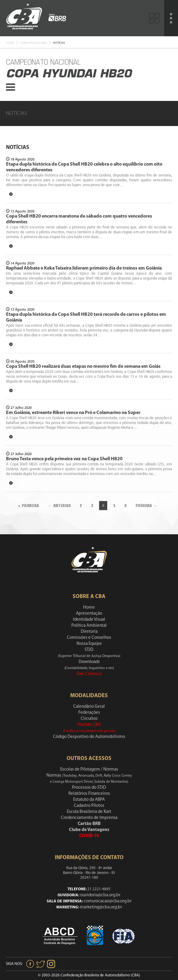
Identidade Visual (89, 620)
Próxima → (146, 506)
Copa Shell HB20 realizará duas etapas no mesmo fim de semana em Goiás (83, 367)
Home (10, 43)
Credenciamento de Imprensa (89, 818)
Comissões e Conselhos (89, 638)
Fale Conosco (89, 674)
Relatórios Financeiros (89, 794)
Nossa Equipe (89, 644)
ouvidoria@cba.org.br (100, 895)
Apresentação (89, 614)
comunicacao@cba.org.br (108, 901)
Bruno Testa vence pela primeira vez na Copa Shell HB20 (64, 459)
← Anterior (59, 506)
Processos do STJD (89, 788)
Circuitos (89, 719)
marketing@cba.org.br (101, 907)
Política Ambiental (89, 626)
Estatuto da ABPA (89, 800)
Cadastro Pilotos (89, 806)
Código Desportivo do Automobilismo (89, 737)
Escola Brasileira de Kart (89, 812)
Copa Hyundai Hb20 (34, 43)
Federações (89, 713)
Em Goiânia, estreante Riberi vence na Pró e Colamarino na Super (73, 413)
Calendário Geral (89, 707)
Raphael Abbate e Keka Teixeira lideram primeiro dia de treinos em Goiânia (84, 268)
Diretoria (89, 632)
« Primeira (28, 506)
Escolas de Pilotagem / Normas (89, 770)
